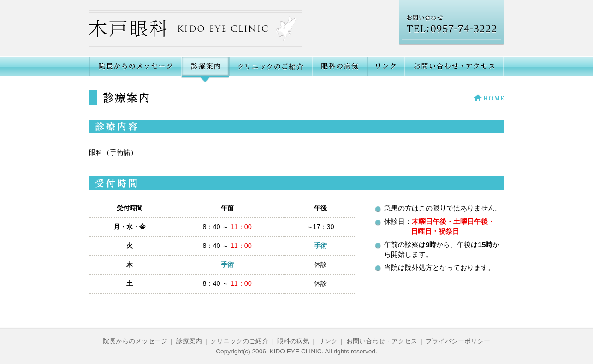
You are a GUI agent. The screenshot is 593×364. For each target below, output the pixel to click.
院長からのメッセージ (135, 69)
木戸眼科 (196, 28)
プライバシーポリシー (458, 341)
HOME (489, 98)
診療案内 (189, 341)
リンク (385, 69)
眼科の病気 (339, 69)
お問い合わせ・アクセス (454, 69)
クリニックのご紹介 (270, 69)
